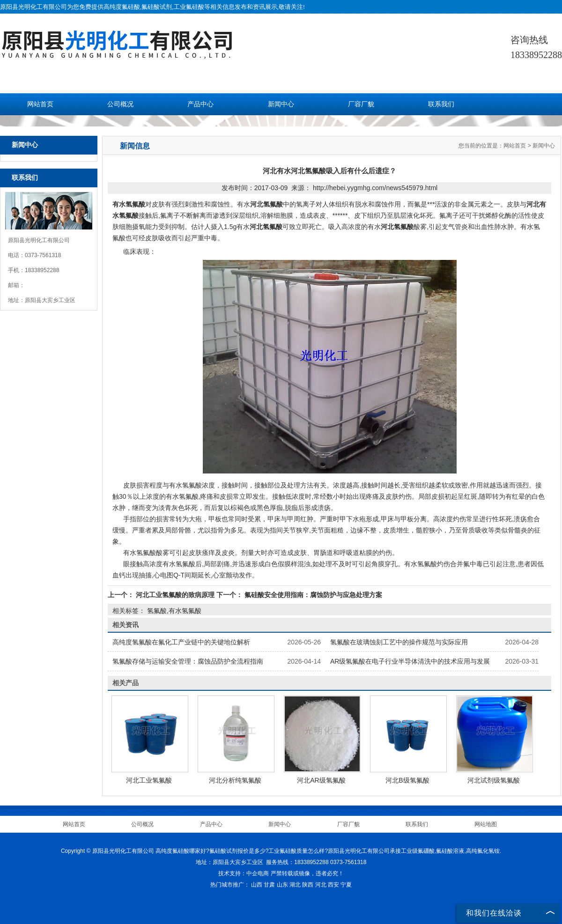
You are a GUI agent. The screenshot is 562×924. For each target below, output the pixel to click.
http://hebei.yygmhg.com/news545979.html (375, 188)
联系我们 (441, 104)
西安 (333, 885)
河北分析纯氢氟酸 (235, 780)
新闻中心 (281, 104)
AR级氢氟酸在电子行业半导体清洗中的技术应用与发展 (410, 661)
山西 (257, 885)
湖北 (295, 885)
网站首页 (40, 104)
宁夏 (346, 885)
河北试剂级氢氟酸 (494, 780)
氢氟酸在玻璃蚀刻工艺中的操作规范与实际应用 (399, 642)
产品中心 (200, 104)
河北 (321, 885)
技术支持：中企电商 (244, 873)
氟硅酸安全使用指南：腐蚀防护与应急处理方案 (312, 595)
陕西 (308, 885)
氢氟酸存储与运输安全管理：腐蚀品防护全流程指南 (188, 661)
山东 (282, 885)
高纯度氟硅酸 (122, 7)
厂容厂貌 (361, 104)
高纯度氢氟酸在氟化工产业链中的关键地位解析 (181, 642)
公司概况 (120, 104)
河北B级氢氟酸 (407, 780)
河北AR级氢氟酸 (321, 780)
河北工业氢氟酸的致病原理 (175, 595)
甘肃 (269, 885)
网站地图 (486, 824)
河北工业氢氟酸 (149, 780)
